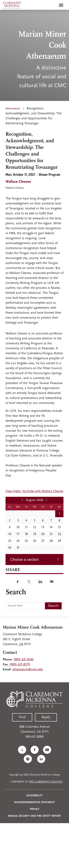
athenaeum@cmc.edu (28, 670)
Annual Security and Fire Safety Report (34, 816)
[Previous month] (22, 500)
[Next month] (47, 500)
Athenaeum (13, 109)
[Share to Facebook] (17, 582)
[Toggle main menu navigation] (61, 5)
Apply (46, 717)
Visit (22, 717)
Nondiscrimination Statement (35, 802)
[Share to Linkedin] (40, 582)
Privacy (35, 809)
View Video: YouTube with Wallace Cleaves (34, 491)
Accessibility (34, 796)
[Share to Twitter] (29, 582)
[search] (53, 5)
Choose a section (25, 559)
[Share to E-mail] (52, 582)
